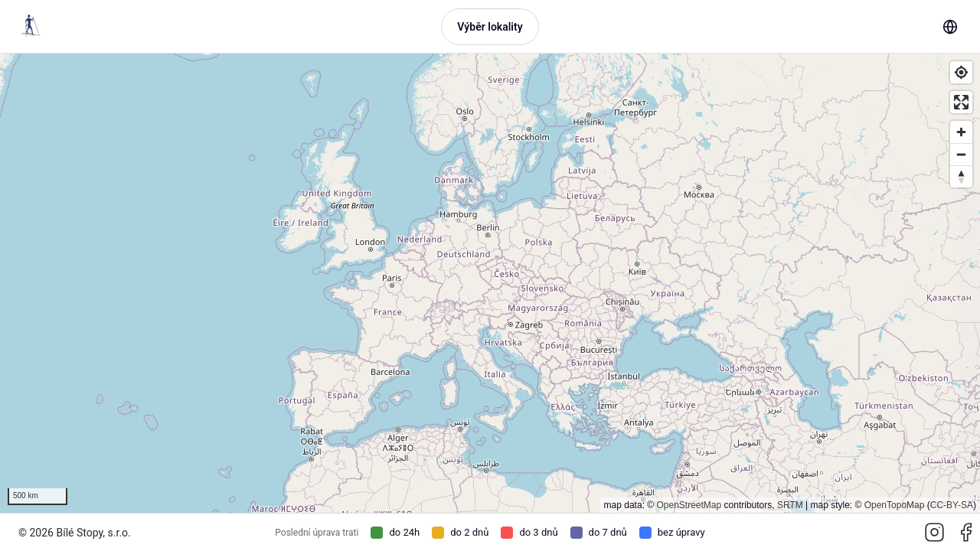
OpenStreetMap (689, 505)
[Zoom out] (961, 154)
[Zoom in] (961, 132)
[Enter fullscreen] (961, 102)
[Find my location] (961, 72)
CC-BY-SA (952, 505)
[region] (490, 283)
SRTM (790, 505)
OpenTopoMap (895, 505)
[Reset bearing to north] (961, 176)
